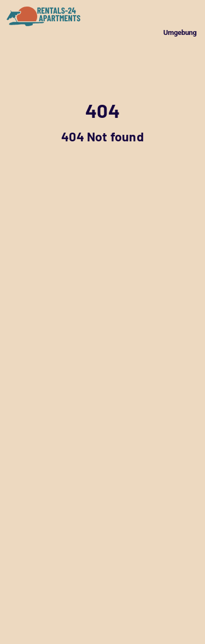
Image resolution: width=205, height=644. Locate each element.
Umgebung (180, 32)
